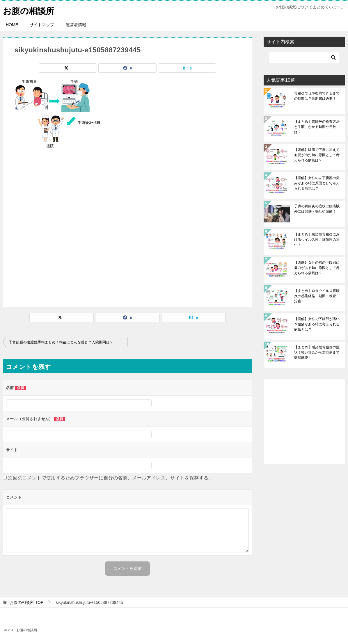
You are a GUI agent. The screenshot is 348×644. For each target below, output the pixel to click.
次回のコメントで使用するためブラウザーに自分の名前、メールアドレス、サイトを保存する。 (111, 478)
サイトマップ (42, 25)
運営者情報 (76, 25)
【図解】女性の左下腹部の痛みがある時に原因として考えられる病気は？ (317, 183)
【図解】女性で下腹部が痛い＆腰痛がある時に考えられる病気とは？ (317, 324)
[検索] (304, 58)
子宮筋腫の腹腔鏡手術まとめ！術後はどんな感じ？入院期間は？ (61, 342)
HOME (12, 25)
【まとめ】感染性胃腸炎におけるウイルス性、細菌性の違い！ (317, 240)
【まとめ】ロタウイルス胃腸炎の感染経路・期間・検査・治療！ (317, 296)
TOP (26, 602)
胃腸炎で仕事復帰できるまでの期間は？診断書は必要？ (317, 96)
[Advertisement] (127, 228)
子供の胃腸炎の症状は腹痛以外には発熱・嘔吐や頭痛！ (317, 209)
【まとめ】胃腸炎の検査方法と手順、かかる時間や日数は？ (317, 127)
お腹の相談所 (29, 10)
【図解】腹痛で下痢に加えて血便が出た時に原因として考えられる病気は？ (317, 155)
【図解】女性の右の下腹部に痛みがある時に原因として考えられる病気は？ (317, 268)
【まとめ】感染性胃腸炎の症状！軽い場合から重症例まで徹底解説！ (317, 352)
